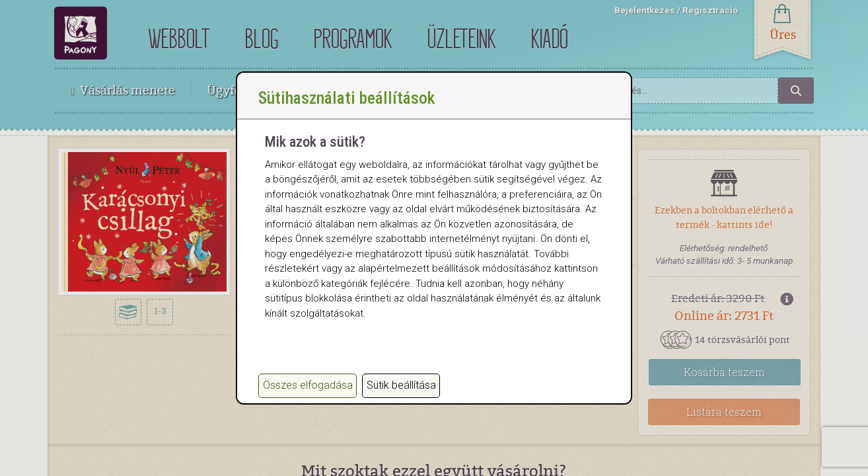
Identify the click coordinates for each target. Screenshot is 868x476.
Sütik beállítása (401, 385)
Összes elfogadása (308, 385)
